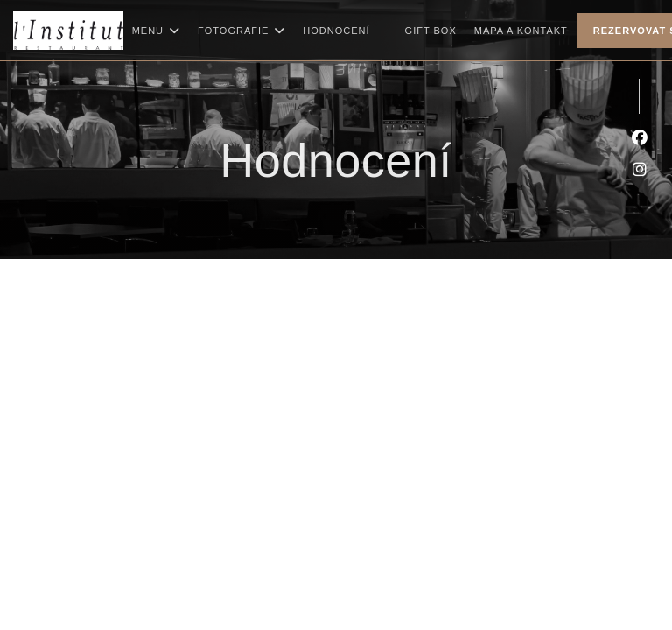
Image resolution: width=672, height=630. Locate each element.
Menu (156, 31)
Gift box (431, 28)
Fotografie (241, 31)
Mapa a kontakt (521, 31)
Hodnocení (336, 31)
